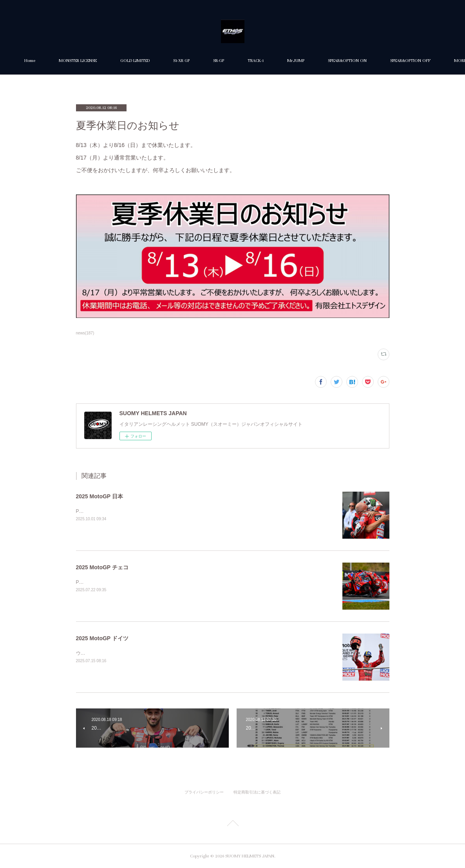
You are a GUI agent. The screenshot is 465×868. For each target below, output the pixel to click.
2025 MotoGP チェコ (102, 567)
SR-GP (266, 61)
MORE (381, 61)
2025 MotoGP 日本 (100, 496)
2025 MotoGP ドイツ (102, 638)
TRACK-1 (303, 61)
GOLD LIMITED (182, 61)
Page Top (232, 824)
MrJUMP (343, 61)
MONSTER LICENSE (125, 61)
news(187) (85, 333)
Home (77, 61)
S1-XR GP (228, 61)
